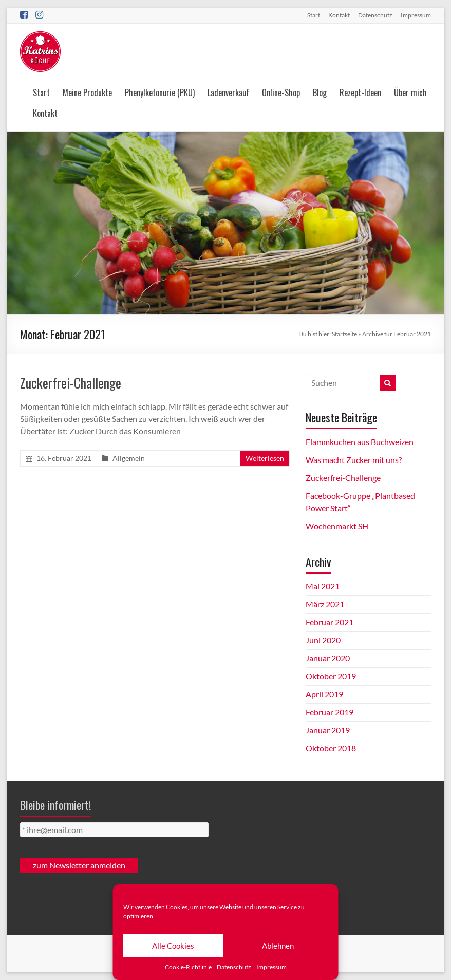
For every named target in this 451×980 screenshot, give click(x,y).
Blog (320, 93)
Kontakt (339, 15)
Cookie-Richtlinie (188, 967)
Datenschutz (234, 967)
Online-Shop (281, 93)
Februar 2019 (330, 712)
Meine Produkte (87, 93)
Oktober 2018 (331, 748)
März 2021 (325, 604)
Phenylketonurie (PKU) (160, 93)
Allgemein (129, 458)
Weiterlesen (265, 458)
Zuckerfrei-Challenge (71, 383)
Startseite (344, 334)
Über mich (410, 93)
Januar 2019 (328, 730)
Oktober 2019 (331, 676)
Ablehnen (278, 946)
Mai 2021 (323, 586)
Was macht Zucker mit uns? (354, 460)
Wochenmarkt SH (337, 526)
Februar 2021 (330, 622)
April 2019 (324, 694)
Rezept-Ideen (360, 93)
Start (314, 15)
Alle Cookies (173, 946)
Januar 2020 (328, 658)
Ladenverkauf (228, 93)
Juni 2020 (323, 640)
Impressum (271, 967)
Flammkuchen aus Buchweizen (360, 442)
